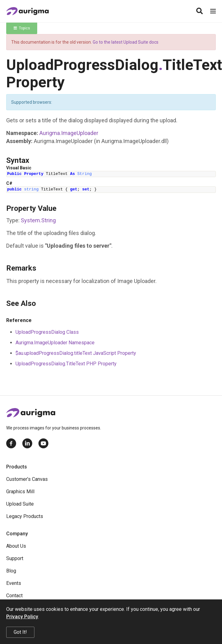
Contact (14, 596)
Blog (11, 571)
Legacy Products (25, 516)
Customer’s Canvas (27, 479)
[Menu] (213, 11)
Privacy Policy (22, 617)
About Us (16, 546)
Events (14, 583)
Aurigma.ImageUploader (69, 133)
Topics (22, 28)
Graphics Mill (20, 492)
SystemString (38, 220)
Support (15, 558)
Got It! (20, 632)
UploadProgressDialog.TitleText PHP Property (66, 364)
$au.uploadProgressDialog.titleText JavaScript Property (76, 353)
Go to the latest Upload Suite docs (126, 42)
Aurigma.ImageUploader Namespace (55, 343)
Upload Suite (20, 504)
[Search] (199, 11)
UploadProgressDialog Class (47, 332)
